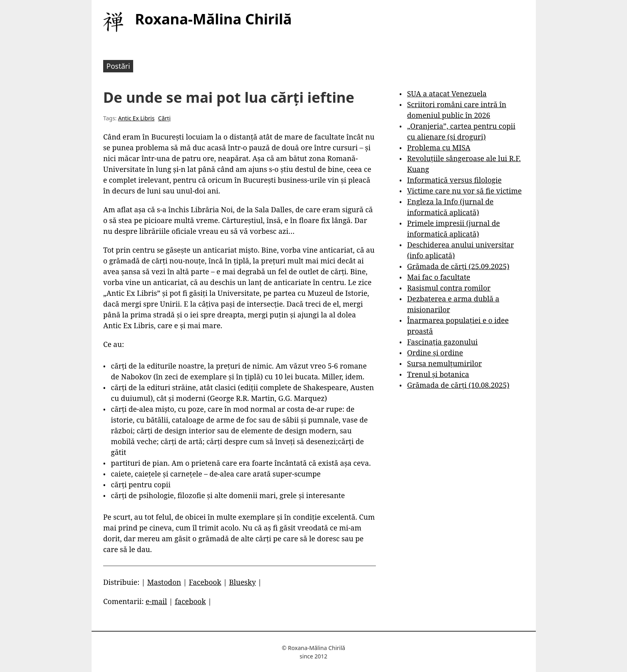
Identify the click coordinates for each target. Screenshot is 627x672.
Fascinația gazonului (442, 342)
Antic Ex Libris (136, 118)
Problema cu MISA (439, 148)
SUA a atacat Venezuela (447, 94)
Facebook (205, 582)
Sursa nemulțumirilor (444, 363)
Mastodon (164, 582)
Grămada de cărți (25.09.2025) (458, 266)
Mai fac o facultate (439, 277)
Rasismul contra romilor (449, 288)
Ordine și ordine (435, 353)
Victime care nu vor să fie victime (464, 191)
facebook (190, 601)
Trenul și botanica (438, 374)
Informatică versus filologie (454, 180)
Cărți (164, 118)
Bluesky (243, 582)
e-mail (156, 601)
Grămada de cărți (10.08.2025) (458, 385)
